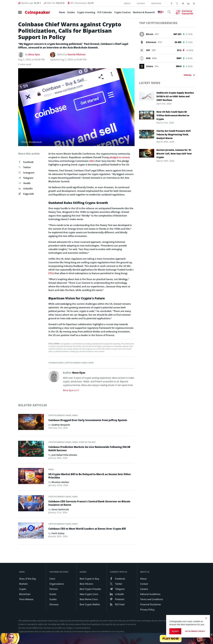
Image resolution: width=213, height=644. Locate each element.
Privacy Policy (147, 609)
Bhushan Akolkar (60, 482)
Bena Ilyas (34, 54)
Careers (144, 589)
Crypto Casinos (122, 12)
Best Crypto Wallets (90, 604)
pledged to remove (120, 157)
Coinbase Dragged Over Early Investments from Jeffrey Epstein (88, 420)
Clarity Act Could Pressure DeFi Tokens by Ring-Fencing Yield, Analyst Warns (174, 134)
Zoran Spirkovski (60, 509)
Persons (54, 589)
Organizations (57, 584)
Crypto (23, 589)
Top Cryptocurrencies (158, 23)
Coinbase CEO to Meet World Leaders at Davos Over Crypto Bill (87, 529)
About (127, 3)
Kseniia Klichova (76, 54)
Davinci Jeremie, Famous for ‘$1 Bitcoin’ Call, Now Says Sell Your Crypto (174, 154)
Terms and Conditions (152, 599)
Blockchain (25, 594)
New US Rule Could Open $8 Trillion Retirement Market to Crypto (173, 115)
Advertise (156, 3)
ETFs (51, 273)
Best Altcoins (86, 584)
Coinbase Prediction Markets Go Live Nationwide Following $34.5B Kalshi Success (89, 449)
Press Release (26, 599)
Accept (175, 631)
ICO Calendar (105, 12)
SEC (92, 161)
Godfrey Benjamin (61, 425)
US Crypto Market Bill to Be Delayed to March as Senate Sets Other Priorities (90, 476)
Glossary (54, 604)
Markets (23, 584)
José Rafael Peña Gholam (64, 455)
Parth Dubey (58, 533)
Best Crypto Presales (90, 589)
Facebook (26, 162)
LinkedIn (26, 188)
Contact (141, 3)
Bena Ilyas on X (71, 390)
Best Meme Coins (89, 599)
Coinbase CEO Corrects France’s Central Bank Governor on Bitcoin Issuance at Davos (89, 503)
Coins (52, 579)
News (62, 12)
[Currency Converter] (184, 12)
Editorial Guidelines (150, 594)
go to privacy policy (195, 631)
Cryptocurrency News (76, 363)
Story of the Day (87, 442)
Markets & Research (144, 12)
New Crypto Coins (89, 594)
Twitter (25, 167)
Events (53, 594)
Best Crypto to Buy (89, 579)
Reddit (25, 183)
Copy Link (26, 194)
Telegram (26, 178)
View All (188, 75)
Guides (71, 12)
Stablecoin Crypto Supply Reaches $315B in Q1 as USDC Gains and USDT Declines (175, 96)
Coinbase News (56, 363)
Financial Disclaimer (151, 604)
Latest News (150, 83)
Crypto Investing (86, 12)
